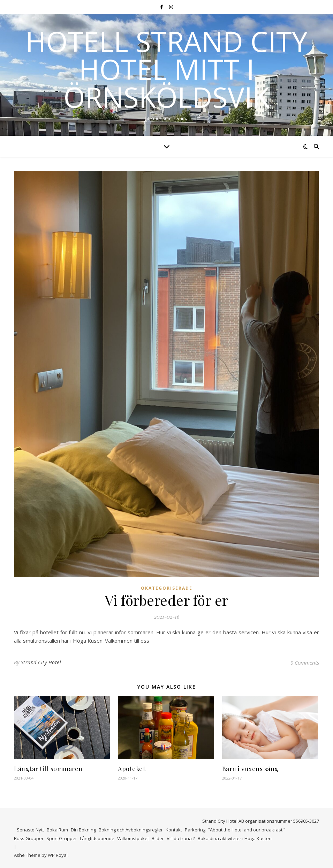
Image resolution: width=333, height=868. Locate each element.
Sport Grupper (62, 838)
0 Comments (305, 662)
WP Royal (58, 855)
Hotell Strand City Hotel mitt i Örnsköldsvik (166, 69)
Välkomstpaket (133, 838)
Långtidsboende (97, 838)
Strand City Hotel (41, 662)
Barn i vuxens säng (250, 769)
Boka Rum (57, 830)
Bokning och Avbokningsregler (131, 830)
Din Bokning (83, 830)
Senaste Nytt (30, 830)
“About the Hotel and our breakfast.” (247, 830)
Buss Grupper (29, 838)
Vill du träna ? (181, 838)
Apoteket (132, 769)
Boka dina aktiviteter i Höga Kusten (235, 838)
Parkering (195, 830)
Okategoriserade (167, 588)
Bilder (158, 838)
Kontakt (174, 830)
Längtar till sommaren (48, 769)
